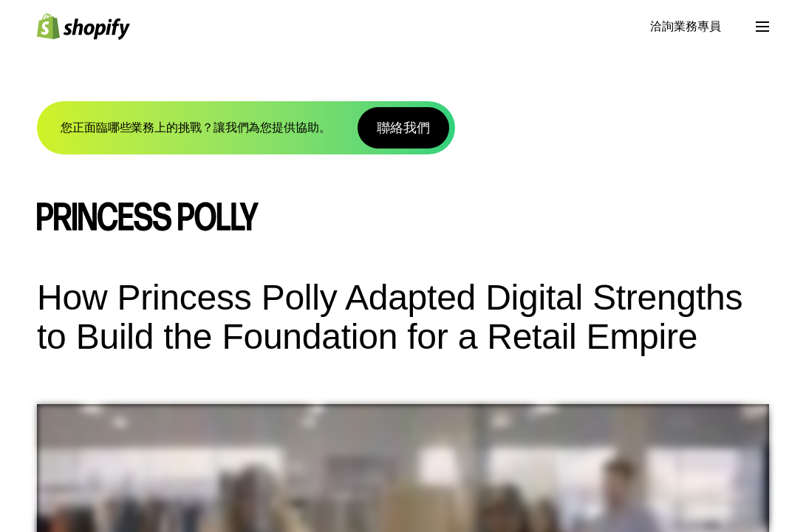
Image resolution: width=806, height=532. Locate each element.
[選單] (762, 27)
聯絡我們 (403, 128)
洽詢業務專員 (686, 26)
